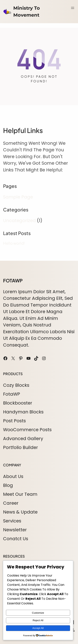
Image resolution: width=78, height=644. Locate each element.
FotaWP (12, 394)
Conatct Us (16, 539)
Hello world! (14, 243)
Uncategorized (19, 221)
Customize (38, 613)
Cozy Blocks (16, 385)
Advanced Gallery (23, 439)
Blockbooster (18, 403)
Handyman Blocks (23, 412)
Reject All (38, 620)
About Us (13, 476)
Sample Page (18, 197)
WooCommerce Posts (27, 430)
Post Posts (14, 421)
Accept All (38, 628)
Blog (8, 485)
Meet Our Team (20, 494)
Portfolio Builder (21, 447)
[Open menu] (73, 8)
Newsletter (15, 530)
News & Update (20, 512)
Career (11, 503)
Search (73, 17)
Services (12, 521)
